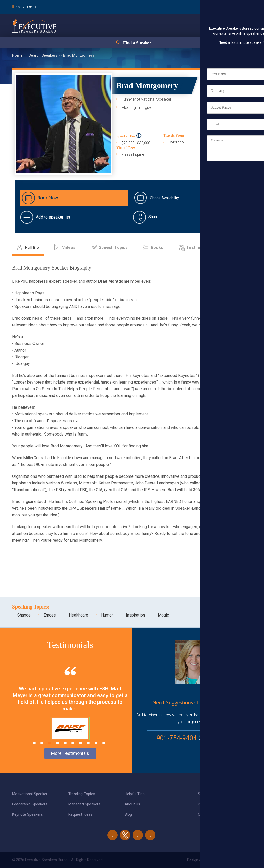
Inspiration (135, 615)
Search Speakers (43, 55)
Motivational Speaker (30, 794)
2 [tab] (42, 743)
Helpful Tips (135, 794)
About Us (132, 804)
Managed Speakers (84, 804)
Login (222, 5)
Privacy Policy (209, 804)
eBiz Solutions (240, 860)
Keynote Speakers (27, 814)
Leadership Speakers (30, 804)
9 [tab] (96, 743)
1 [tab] (34, 743)
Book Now (48, 198)
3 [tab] (50, 743)
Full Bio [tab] (32, 248)
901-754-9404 (27, 6)
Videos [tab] (69, 248)
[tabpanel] (70, 710)
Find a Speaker (137, 44)
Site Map (205, 794)
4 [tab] (57, 743)
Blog (128, 814)
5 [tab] (65, 743)
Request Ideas (80, 814)
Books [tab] (157, 248)
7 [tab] (81, 743)
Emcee (50, 615)
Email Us (219, 738)
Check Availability (164, 198)
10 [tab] (104, 743)
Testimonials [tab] (199, 248)
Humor (107, 615)
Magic (163, 615)
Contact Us (207, 814)
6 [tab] (73, 743)
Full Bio (235, 127)
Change (24, 615)
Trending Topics (82, 794)
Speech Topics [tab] (113, 248)
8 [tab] (88, 743)
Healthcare (79, 615)
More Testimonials (70, 753)
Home (18, 55)
